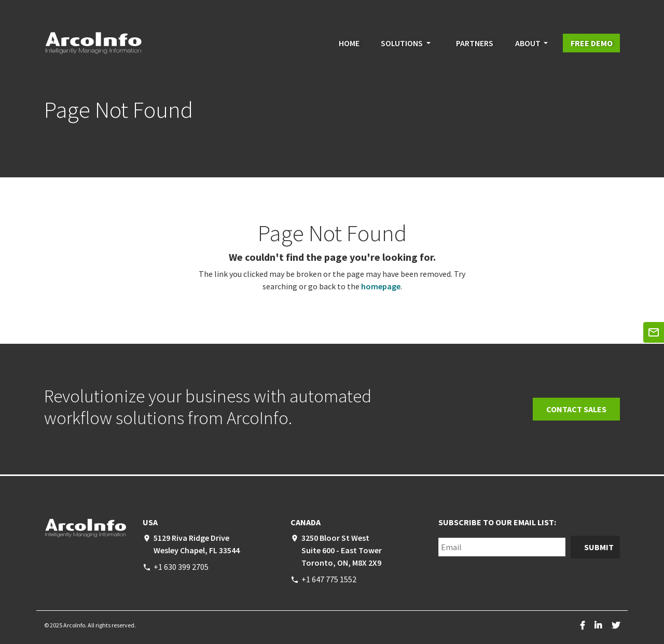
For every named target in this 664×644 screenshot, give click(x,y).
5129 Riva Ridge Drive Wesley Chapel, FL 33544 (197, 544)
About (528, 43)
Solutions (402, 43)
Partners (475, 43)
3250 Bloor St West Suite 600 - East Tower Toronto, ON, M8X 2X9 (342, 550)
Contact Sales (576, 409)
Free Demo (592, 43)
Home (349, 43)
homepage (381, 286)
